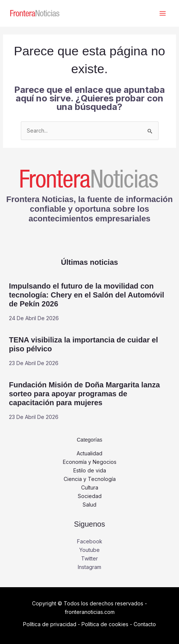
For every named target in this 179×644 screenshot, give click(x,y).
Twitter (89, 558)
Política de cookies (105, 624)
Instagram (89, 567)
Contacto (145, 624)
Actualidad (89, 453)
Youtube (89, 550)
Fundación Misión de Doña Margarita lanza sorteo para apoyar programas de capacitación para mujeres (84, 394)
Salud (89, 505)
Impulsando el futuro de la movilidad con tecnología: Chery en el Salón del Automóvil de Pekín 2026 (87, 295)
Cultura (90, 487)
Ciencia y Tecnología (90, 479)
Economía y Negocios (90, 462)
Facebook (90, 541)
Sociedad (90, 496)
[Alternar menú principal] (162, 14)
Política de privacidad (50, 624)
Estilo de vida (90, 470)
